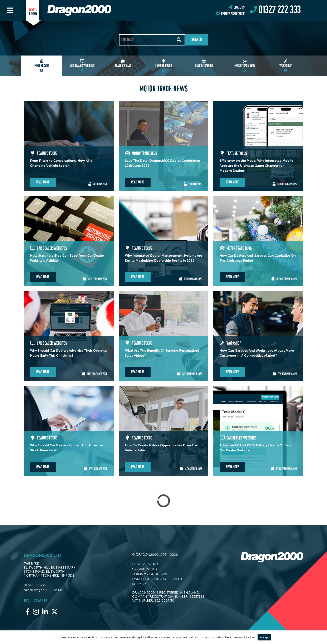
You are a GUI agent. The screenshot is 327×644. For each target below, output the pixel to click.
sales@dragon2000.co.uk (43, 590)
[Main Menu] (10, 10)
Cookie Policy (145, 569)
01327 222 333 (35, 585)
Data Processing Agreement (157, 579)
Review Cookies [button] (244, 637)
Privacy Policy (145, 564)
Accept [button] (264, 637)
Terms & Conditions (150, 574)
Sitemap (139, 584)
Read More (43, 182)
